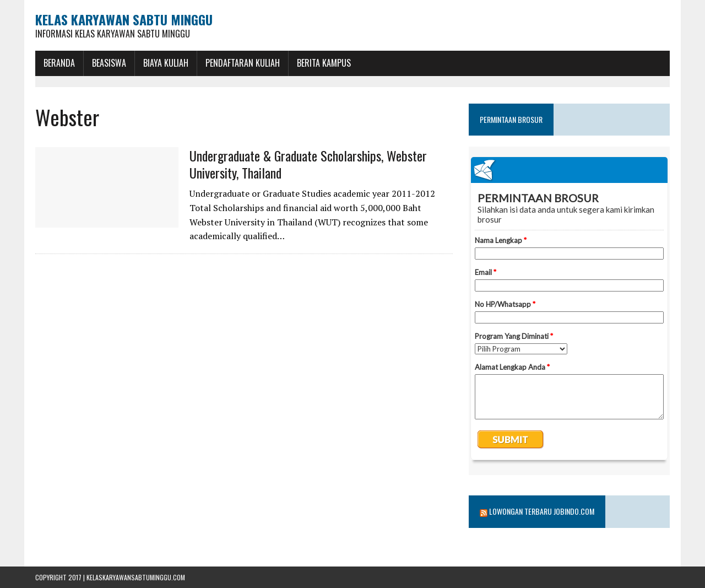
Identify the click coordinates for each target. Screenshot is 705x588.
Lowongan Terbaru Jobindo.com (542, 511)
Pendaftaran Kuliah (243, 63)
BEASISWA (109, 63)
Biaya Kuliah (166, 63)
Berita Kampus (324, 63)
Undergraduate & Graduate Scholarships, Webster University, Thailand (308, 164)
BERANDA (59, 63)
